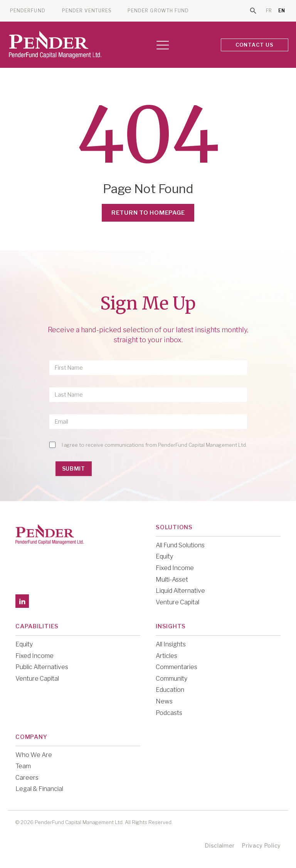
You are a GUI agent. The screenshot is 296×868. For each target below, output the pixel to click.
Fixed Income (175, 568)
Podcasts (169, 713)
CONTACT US (255, 45)
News (164, 701)
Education (170, 690)
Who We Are (34, 755)
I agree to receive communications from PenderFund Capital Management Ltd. (154, 445)
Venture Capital (177, 602)
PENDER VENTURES (87, 11)
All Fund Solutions (180, 545)
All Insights (171, 644)
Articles (166, 656)
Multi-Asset (172, 580)
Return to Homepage (148, 213)
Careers (27, 778)
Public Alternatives (42, 667)
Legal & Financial (39, 789)
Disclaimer (220, 845)
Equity (164, 556)
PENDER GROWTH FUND (158, 11)
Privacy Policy (261, 845)
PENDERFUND (28, 11)
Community (172, 679)
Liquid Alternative (180, 591)
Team (23, 766)
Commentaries (177, 667)
